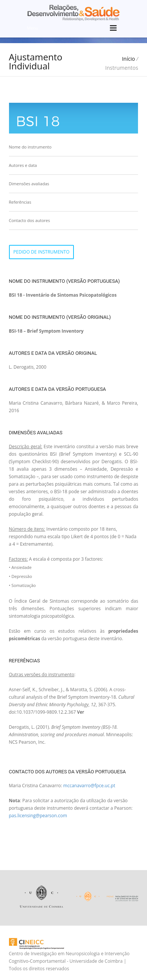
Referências (20, 202)
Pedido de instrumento (42, 252)
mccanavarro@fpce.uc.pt (89, 786)
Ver (80, 712)
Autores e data (23, 165)
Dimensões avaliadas (29, 184)
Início (128, 59)
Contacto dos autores (30, 220)
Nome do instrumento (30, 147)
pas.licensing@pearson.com (38, 816)
